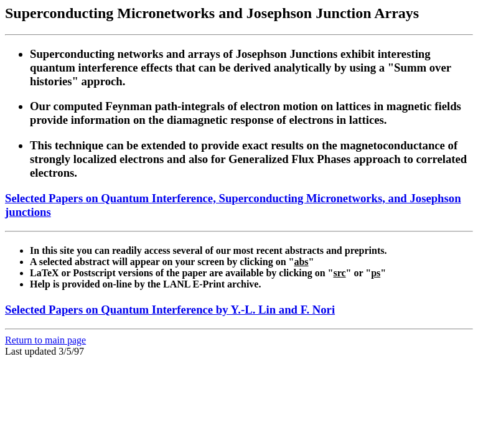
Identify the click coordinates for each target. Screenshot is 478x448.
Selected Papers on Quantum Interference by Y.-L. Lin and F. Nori (170, 310)
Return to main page (45, 340)
